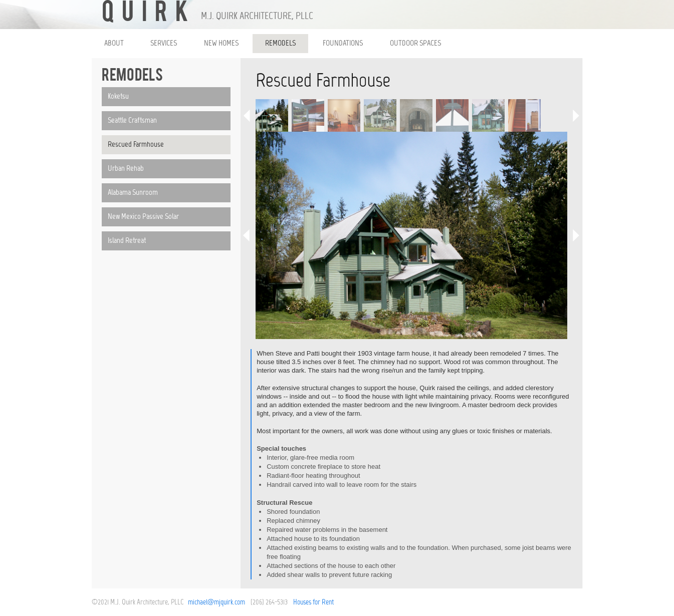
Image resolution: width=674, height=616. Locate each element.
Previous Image (248, 235)
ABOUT (114, 44)
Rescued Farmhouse (136, 145)
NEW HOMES (221, 44)
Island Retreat (127, 241)
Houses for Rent (313, 602)
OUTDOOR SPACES (415, 44)
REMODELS (280, 44)
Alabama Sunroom (133, 193)
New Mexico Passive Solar (143, 217)
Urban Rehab (126, 169)
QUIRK (149, 14)
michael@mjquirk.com (216, 602)
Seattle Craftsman (132, 121)
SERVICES (164, 44)
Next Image (575, 235)
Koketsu (118, 97)
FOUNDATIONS (343, 44)
